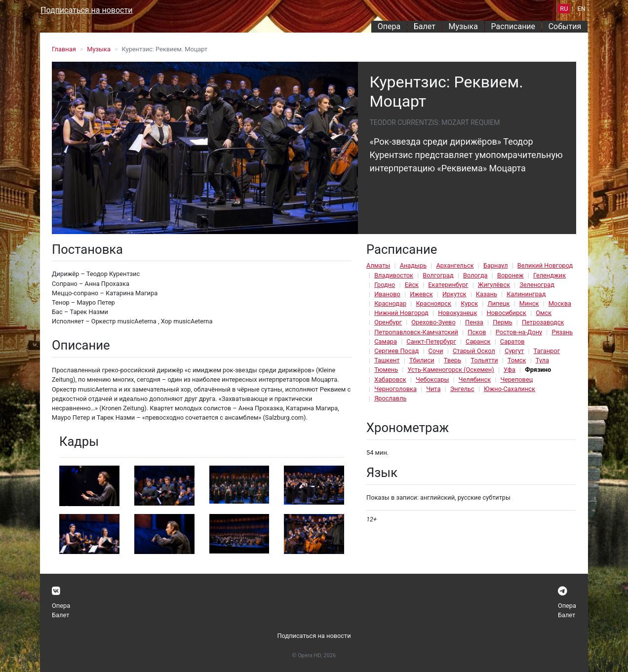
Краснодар (390, 303)
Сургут (514, 351)
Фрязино (538, 370)
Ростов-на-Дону (519, 332)
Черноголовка (395, 389)
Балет (425, 26)
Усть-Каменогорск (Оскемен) (451, 370)
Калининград (526, 294)
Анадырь (413, 265)
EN (582, 9)
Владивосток (394, 275)
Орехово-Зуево (433, 322)
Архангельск (455, 265)
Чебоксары (432, 379)
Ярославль (390, 398)
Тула (542, 360)
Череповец (516, 379)
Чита (433, 389)
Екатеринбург (448, 285)
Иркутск (454, 294)
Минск (529, 303)
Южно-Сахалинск (510, 389)
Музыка (463, 26)
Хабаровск (390, 379)
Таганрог (547, 351)
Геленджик (549, 275)
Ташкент (387, 360)
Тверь (452, 360)
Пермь (503, 322)
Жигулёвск (494, 285)
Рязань (562, 332)
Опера (389, 26)
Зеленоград (537, 285)
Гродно (385, 285)
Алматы (378, 265)
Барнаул (496, 265)
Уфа (510, 370)
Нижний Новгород (401, 313)
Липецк (498, 303)
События (565, 26)
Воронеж (510, 275)
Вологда (475, 275)
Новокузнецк (457, 313)
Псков (477, 332)
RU (564, 9)
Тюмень (386, 370)
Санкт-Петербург (431, 341)
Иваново (387, 294)
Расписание (513, 26)
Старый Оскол (474, 351)
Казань (487, 294)
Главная (64, 49)
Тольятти (484, 360)
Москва (560, 303)
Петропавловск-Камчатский (416, 332)
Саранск (478, 341)
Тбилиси (422, 360)
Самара (386, 341)
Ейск (412, 285)
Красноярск (433, 303)
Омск (544, 313)
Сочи (436, 351)
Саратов (512, 341)
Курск (469, 303)
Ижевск (421, 294)
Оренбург (388, 322)
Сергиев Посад (396, 351)
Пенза (474, 322)
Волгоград (438, 275)
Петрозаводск (543, 322)
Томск (517, 360)
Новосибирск (507, 313)
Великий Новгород (545, 265)
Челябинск (475, 379)
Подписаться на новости (86, 10)
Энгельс (462, 389)
